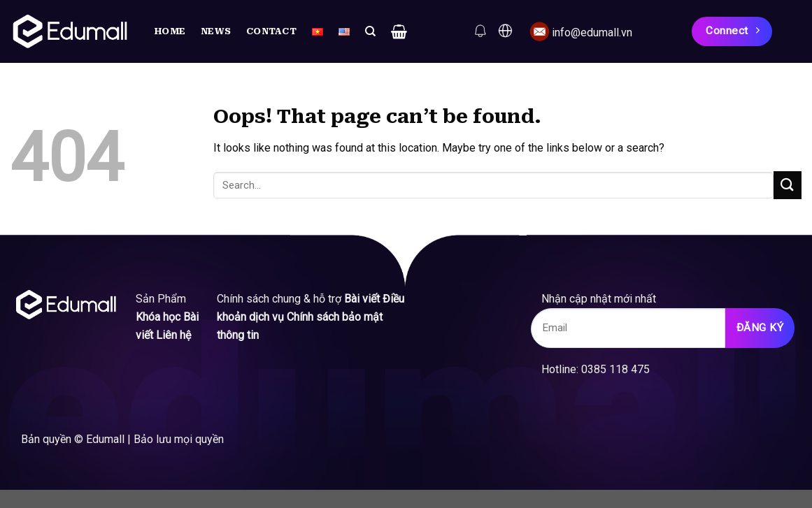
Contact (271, 31)
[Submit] (788, 185)
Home (170, 31)
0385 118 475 (620, 369)
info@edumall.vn (592, 32)
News (216, 31)
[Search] (370, 31)
